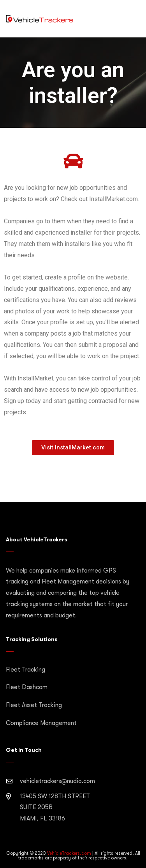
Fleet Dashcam (27, 687)
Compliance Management (41, 723)
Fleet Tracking (26, 670)
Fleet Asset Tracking (34, 705)
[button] (73, 448)
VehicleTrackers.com (69, 853)
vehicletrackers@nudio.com (57, 781)
